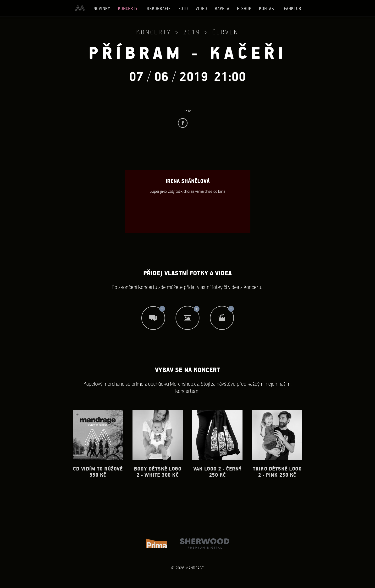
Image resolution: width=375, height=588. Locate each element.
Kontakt (268, 8)
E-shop (244, 8)
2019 (192, 32)
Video (201, 8)
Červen (226, 32)
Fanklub (293, 8)
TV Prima (156, 543)
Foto (183, 8)
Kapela (222, 8)
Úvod (80, 8)
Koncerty (128, 8)
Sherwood (205, 543)
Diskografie (158, 8)
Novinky (102, 8)
